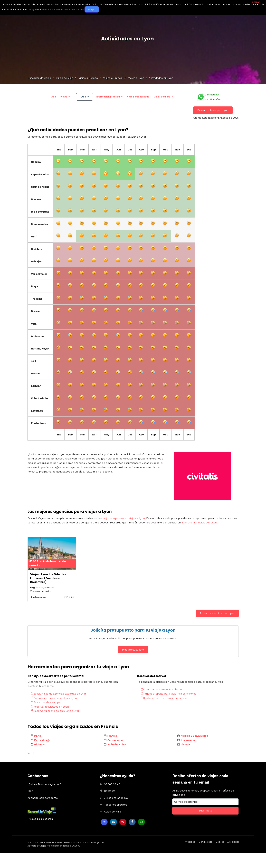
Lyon (53, 97)
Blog (30, 791)
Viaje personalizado (138, 97)
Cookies (220, 842)
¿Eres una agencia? (116, 798)
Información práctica (108, 97)
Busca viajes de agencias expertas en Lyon (59, 694)
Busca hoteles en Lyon (46, 702)
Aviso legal (233, 842)
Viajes (64, 97)
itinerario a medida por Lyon (199, 523)
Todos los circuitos (116, 805)
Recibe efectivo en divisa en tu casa (164, 698)
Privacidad (190, 842)
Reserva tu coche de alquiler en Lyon (55, 711)
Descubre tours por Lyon (213, 110)
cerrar (256, 2)
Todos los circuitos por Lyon (217, 613)
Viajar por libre (162, 97)
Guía (83, 97)
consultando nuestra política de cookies (63, 9)
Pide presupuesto (133, 650)
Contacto (110, 791)
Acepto (92, 9)
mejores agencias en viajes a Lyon (124, 518)
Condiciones (206, 842)
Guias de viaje (113, 812)
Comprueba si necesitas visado (161, 689)
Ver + (31, 753)
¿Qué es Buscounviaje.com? (44, 784)
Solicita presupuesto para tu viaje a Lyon (133, 630)
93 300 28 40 (112, 784)
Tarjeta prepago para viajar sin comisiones (168, 694)
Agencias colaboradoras (43, 798)
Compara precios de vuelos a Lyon (54, 698)
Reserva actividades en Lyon (50, 707)
